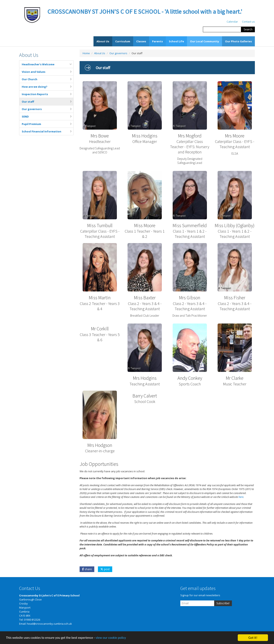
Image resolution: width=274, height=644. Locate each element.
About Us (103, 41)
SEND (47, 117)
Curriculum (123, 41)
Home (86, 53)
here (241, 497)
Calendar (232, 22)
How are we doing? (47, 87)
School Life (176, 41)
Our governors (47, 109)
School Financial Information (47, 131)
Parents (157, 41)
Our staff (47, 102)
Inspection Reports (47, 94)
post (105, 569)
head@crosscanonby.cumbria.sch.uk (49, 624)
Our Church (47, 79)
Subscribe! (223, 603)
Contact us (248, 22)
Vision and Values (47, 72)
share (87, 569)
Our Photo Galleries (238, 41)
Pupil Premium (47, 124)
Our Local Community (204, 41)
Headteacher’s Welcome (47, 64)
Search (248, 29)
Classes (141, 41)
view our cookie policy (113, 639)
